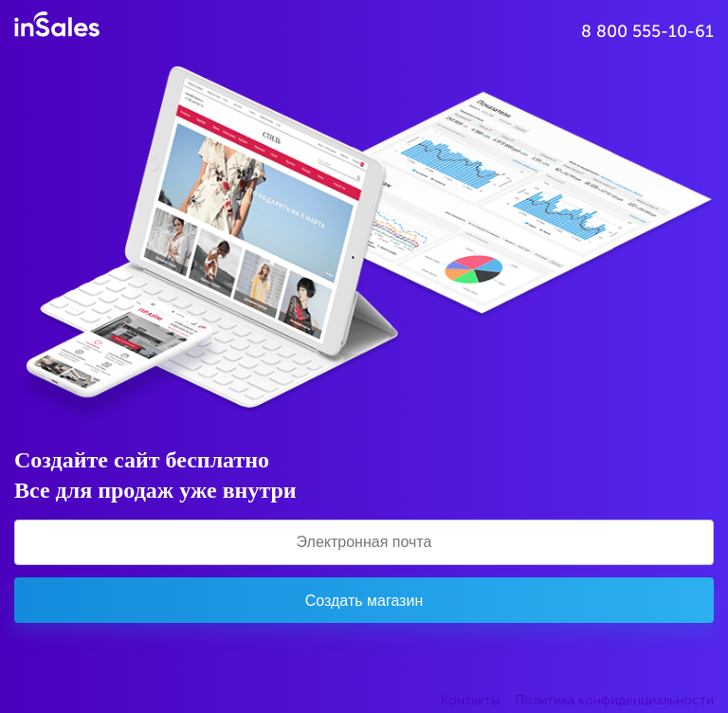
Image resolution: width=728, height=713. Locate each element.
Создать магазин (364, 601)
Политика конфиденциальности (614, 700)
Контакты (470, 700)
